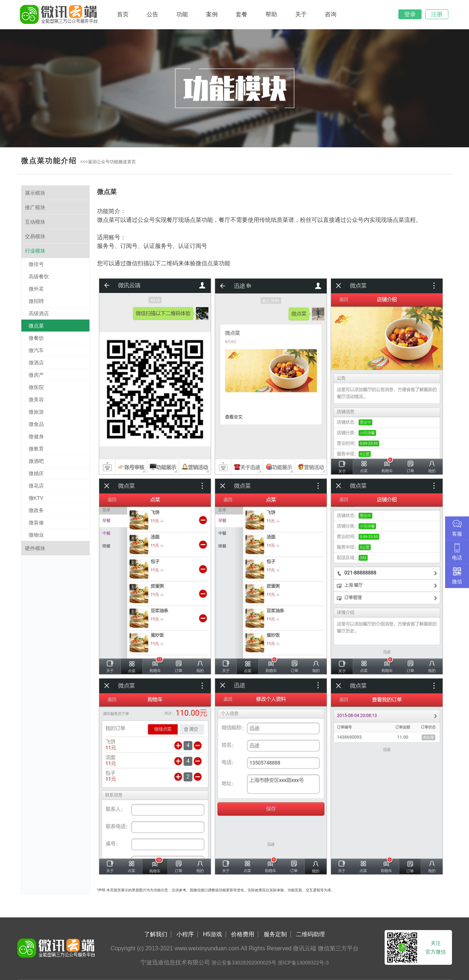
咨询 (331, 14)
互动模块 (35, 222)
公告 (152, 14)
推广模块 (35, 207)
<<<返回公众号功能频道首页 (108, 162)
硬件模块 (35, 548)
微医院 (36, 387)
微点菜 (36, 326)
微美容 (36, 400)
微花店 (36, 486)
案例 (212, 14)
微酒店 (36, 363)
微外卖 (36, 289)
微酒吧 (36, 461)
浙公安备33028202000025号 (244, 963)
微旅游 (36, 412)
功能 (182, 14)
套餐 (242, 14)
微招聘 (36, 301)
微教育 (36, 449)
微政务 (36, 510)
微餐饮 (36, 338)
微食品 (36, 424)
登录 (410, 14)
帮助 (271, 14)
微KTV (36, 498)
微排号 (36, 264)
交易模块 (35, 236)
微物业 (36, 535)
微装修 (36, 523)
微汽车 (36, 350)
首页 (123, 14)
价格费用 (243, 934)
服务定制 (275, 934)
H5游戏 (213, 934)
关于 (301, 14)
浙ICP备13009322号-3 (303, 963)
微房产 (36, 375)
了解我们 (156, 934)
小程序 (185, 934)
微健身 (36, 436)
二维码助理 (310, 934)
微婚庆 (36, 473)
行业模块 (35, 251)
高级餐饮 (39, 276)
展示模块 (35, 193)
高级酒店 (39, 313)
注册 (437, 14)
